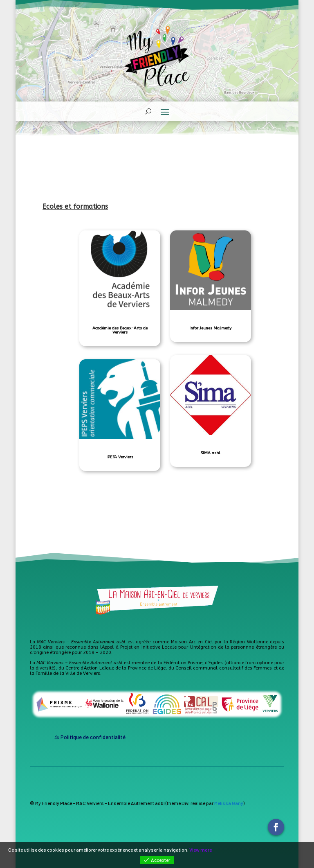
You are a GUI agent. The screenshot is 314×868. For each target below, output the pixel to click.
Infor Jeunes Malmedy (210, 328)
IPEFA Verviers (120, 457)
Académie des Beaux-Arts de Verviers (120, 330)
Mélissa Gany (229, 803)
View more (201, 850)
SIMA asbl (210, 453)
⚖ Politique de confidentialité (90, 737)
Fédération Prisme (183, 663)
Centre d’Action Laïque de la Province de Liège (116, 668)
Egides (216, 663)
